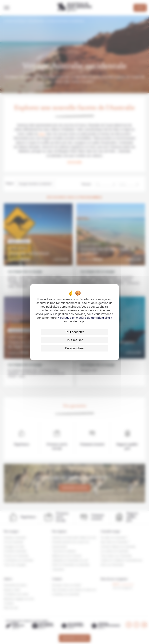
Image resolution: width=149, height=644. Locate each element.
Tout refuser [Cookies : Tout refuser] (74, 340)
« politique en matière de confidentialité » (85, 318)
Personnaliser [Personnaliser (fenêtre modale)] (74, 348)
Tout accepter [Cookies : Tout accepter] (74, 332)
